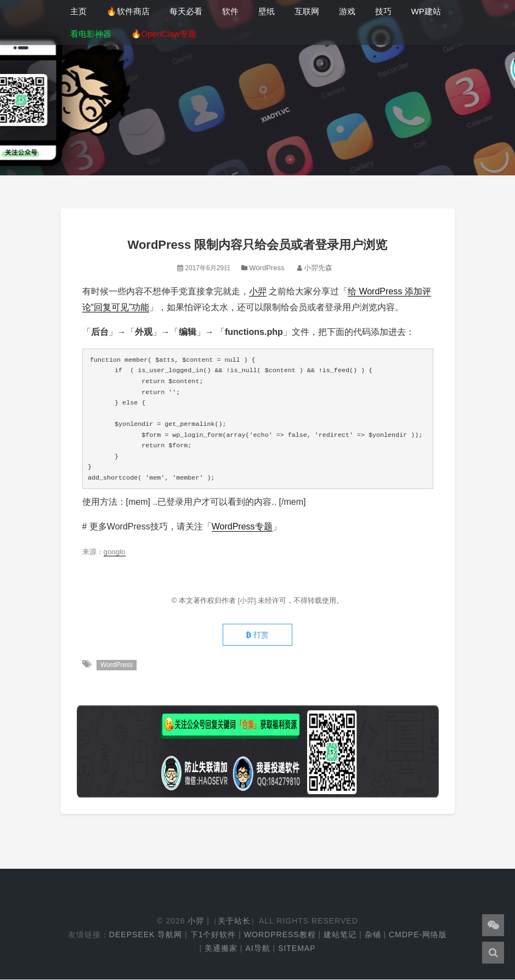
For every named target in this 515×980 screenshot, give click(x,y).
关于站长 (234, 921)
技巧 (383, 11)
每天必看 (186, 11)
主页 (78, 11)
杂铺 (373, 935)
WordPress (267, 268)
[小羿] (248, 600)
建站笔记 (340, 935)
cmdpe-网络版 (418, 935)
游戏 (347, 11)
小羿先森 (318, 268)
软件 (230, 11)
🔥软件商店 (128, 11)
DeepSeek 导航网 (146, 935)
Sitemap (297, 948)
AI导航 (257, 948)
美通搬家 (221, 948)
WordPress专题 (242, 526)
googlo (115, 552)
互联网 (307, 11)
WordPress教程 (280, 935)
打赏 (257, 635)
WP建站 (426, 11)
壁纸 (267, 11)
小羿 (258, 291)
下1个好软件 (213, 935)
